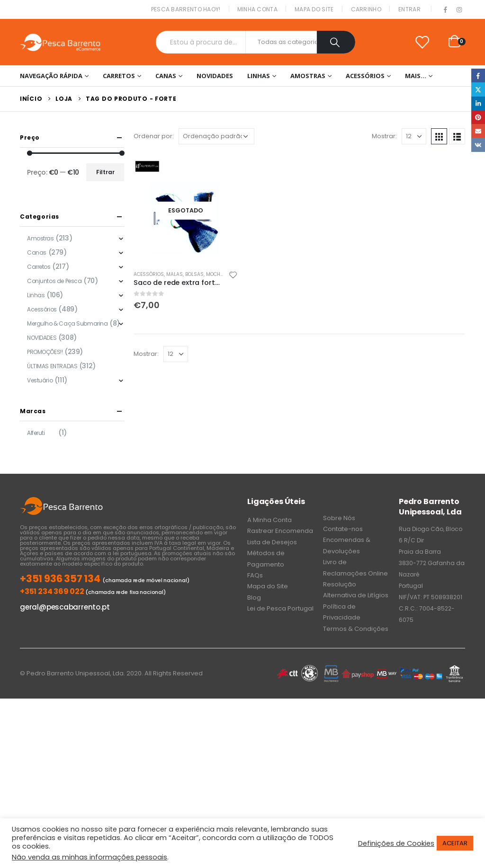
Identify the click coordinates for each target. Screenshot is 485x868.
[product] (186, 211)
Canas (166, 76)
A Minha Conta (269, 520)
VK (478, 145)
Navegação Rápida (51, 76)
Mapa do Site (314, 9)
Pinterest (478, 117)
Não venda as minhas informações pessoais (90, 857)
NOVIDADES (215, 76)
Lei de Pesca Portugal (280, 608)
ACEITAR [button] (455, 843)
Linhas (259, 76)
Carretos (119, 76)
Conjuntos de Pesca (54, 281)
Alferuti (36, 433)
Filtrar (105, 172)
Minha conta (257, 9)
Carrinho (366, 9)
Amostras (308, 76)
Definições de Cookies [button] (396, 843)
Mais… (416, 76)
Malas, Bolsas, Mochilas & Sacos (210, 274)
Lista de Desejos (272, 542)
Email (478, 131)
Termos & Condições (356, 629)
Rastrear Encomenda (280, 531)
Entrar (409, 9)
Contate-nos (343, 529)
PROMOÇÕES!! (45, 352)
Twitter (478, 89)
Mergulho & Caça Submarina (67, 323)
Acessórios (365, 76)
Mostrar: (384, 136)
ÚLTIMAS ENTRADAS (52, 366)
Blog (254, 598)
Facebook (478, 75)
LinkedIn (478, 103)
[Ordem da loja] (216, 136)
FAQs (255, 575)
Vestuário (40, 380)
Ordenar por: (154, 136)
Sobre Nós (339, 518)
